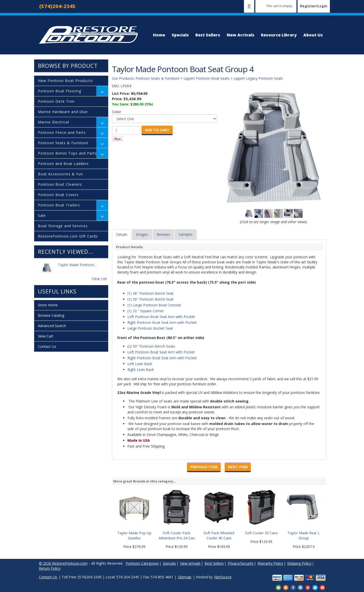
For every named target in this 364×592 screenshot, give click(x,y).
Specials (180, 35)
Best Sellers (208, 35)
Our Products (123, 78)
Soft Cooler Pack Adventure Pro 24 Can (177, 535)
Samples (186, 234)
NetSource (223, 577)
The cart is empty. (280, 6)
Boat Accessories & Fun (60, 174)
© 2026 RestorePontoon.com (63, 563)
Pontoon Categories (142, 563)
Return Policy (50, 568)
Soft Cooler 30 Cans (261, 533)
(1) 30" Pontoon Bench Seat (150, 299)
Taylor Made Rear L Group (304, 535)
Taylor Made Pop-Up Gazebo (134, 535)
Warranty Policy (270, 563)
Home (159, 35)
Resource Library (279, 35)
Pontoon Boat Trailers (59, 205)
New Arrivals (241, 35)
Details (122, 234)
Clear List (99, 279)
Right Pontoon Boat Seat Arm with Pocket (162, 322)
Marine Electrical (53, 122)
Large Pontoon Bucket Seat (150, 328)
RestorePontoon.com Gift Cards (68, 236)
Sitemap (185, 577)
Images (142, 234)
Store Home (48, 305)
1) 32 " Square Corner (146, 311)
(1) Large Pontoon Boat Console (154, 305)
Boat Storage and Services (63, 226)
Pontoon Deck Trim (56, 101)
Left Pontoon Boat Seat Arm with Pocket (161, 317)
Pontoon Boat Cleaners (60, 184)
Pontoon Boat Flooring (60, 91)
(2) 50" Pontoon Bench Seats (151, 346)
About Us (313, 35)
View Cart (46, 336)
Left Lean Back (140, 364)
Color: (117, 112)
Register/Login (314, 6)
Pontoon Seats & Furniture (63, 143)
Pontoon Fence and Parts (62, 132)
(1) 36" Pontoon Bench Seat (150, 293)
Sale (42, 215)
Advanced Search (52, 326)
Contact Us (47, 346)
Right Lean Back (141, 369)
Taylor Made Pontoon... (77, 268)
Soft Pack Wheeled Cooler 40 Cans (219, 535)
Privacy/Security (241, 563)
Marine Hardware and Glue (63, 112)
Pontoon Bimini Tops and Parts (67, 153)
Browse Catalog (51, 315)
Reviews (163, 234)
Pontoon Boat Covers (58, 195)
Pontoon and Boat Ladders (63, 164)
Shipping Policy (299, 563)
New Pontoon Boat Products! (65, 81)
